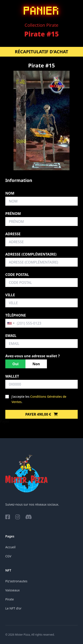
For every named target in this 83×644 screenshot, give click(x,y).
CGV (8, 556)
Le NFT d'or (13, 608)
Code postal (17, 275)
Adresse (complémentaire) (31, 254)
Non (36, 364)
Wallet (12, 376)
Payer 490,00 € (41, 414)
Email (11, 336)
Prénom (13, 214)
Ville (10, 295)
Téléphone (16, 315)
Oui (15, 364)
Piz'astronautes (16, 581)
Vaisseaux (13, 590)
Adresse (13, 234)
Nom (10, 193)
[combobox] (11, 323)
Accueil (10, 547)
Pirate (10, 599)
